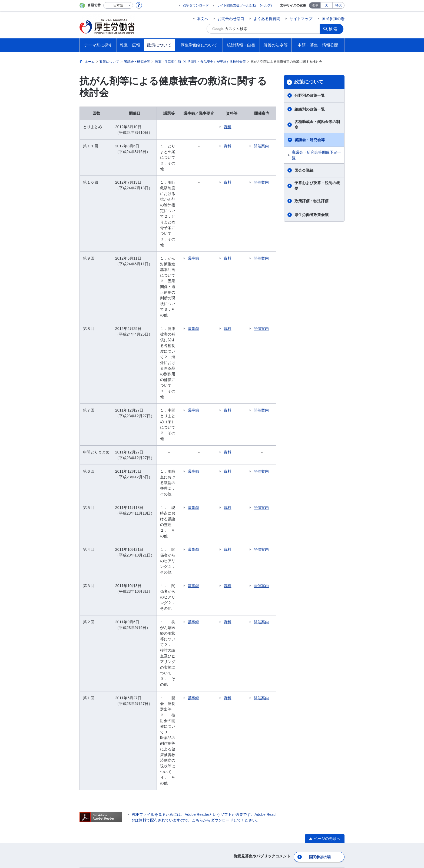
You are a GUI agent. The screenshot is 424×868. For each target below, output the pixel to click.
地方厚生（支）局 (239, 632)
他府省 (122, 748)
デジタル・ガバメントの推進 (317, 695)
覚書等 (298, 617)
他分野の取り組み (102, 632)
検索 (335, 29)
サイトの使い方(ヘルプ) (104, 826)
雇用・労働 (97, 617)
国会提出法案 (303, 602)
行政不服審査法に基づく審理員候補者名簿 (317, 721)
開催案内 (268, 149)
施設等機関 (233, 653)
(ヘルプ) (266, 5)
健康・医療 (97, 602)
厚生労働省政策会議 (312, 215)
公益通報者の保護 (307, 680)
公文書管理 (302, 703)
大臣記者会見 (98, 661)
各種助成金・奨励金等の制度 (317, 125)
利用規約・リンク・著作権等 (108, 820)
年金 (91, 624)
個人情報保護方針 (157, 820)
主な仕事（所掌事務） (243, 624)
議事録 (211, 201)
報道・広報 (98, 645)
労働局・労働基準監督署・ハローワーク (248, 642)
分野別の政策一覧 (310, 95)
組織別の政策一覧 (310, 109)
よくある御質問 (267, 19)
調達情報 (300, 659)
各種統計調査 (235, 697)
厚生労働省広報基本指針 (108, 654)
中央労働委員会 (237, 660)
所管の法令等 (305, 593)
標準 (315, 5)
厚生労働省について (243, 593)
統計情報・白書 (239, 688)
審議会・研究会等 (310, 140)
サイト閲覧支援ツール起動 (236, 5)
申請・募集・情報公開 (314, 629)
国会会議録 (304, 170)
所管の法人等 (149, 748)
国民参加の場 (333, 19)
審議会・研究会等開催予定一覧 (316, 155)
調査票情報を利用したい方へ (248, 712)
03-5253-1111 (173, 849)
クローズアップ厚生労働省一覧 (235, 748)
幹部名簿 (231, 609)
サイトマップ (301, 19)
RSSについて (145, 826)
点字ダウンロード (196, 5)
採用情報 (231, 675)
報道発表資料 (98, 669)
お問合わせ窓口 (231, 19)
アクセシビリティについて (290, 820)
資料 (245, 127)
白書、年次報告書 (239, 705)
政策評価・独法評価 (312, 201)
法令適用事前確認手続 (311, 652)
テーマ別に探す (102, 593)
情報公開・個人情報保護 (313, 688)
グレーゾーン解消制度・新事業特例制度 (317, 670)
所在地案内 (233, 617)
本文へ (203, 19)
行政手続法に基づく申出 (313, 710)
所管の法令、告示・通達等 (315, 609)
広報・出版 (97, 676)
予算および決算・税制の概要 (317, 186)
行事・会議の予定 (102, 684)
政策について (309, 82)
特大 (339, 5)
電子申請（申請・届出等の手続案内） (317, 641)
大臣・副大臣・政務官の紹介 (248, 602)
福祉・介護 (97, 609)
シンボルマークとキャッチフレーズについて (220, 820)
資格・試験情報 (237, 668)
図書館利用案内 (184, 748)
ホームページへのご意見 (187, 826)
